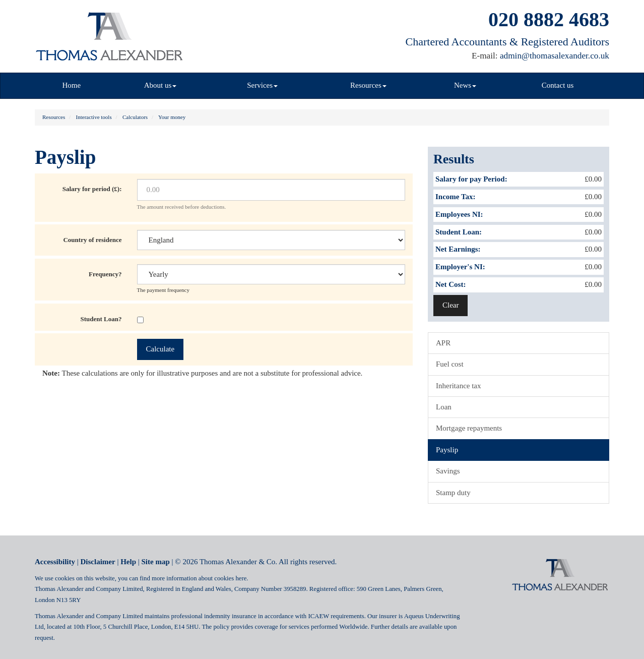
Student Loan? (101, 319)
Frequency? (105, 274)
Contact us (558, 85)
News (465, 85)
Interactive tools (94, 117)
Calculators (135, 117)
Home (72, 85)
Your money (172, 117)
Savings (448, 471)
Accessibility (55, 562)
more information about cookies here (199, 578)
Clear (450, 305)
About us (160, 85)
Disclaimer (98, 562)
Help (128, 562)
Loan (444, 407)
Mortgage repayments (469, 428)
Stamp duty (453, 493)
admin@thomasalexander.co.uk (555, 56)
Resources (368, 85)
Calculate (160, 349)
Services (262, 85)
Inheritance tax (459, 386)
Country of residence (92, 240)
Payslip (447, 450)
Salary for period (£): (92, 189)
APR (443, 343)
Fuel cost (450, 364)
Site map (156, 562)
